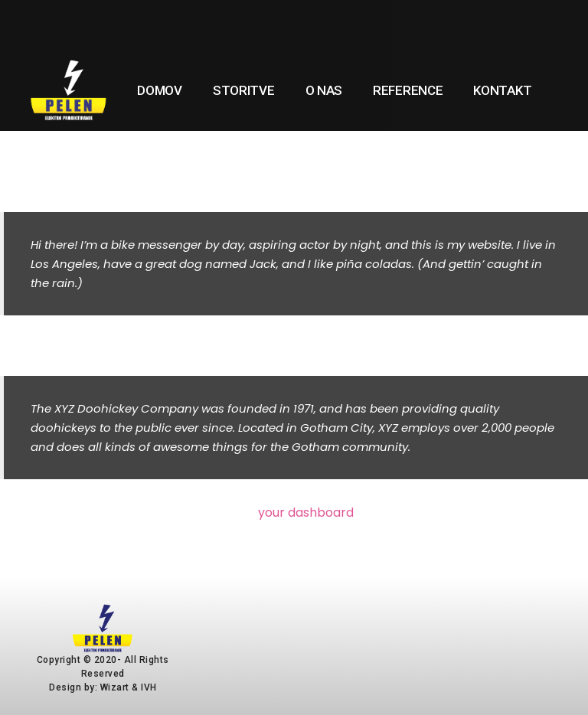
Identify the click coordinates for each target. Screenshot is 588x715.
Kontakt (502, 90)
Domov (160, 90)
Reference (408, 90)
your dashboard (306, 513)
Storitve (244, 90)
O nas (324, 90)
